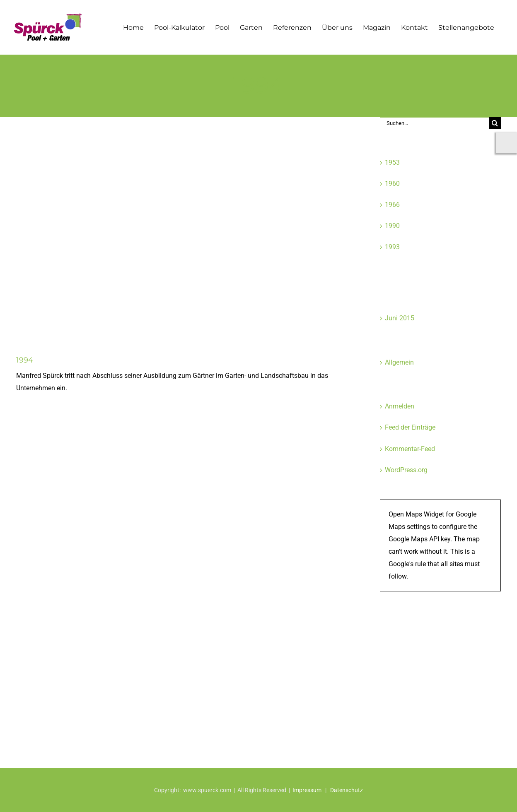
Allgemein (399, 362)
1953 (392, 162)
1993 (392, 247)
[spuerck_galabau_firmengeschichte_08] (181, 229)
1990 (392, 226)
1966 (392, 205)
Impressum (307, 790)
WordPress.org (406, 470)
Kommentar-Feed (410, 449)
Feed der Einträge (410, 427)
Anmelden (400, 406)
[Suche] (495, 123)
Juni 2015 (400, 318)
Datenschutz (347, 790)
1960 (392, 184)
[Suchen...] (435, 123)
